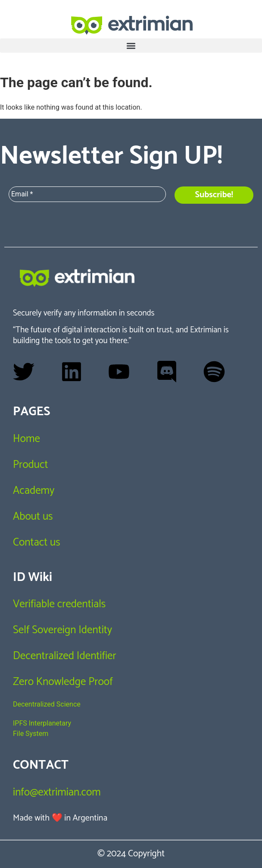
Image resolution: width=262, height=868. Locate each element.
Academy (34, 491)
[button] (131, 46)
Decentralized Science (47, 704)
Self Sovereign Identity (62, 630)
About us (33, 517)
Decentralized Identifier (65, 656)
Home (27, 439)
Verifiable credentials (59, 604)
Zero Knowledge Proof (63, 682)
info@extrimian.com (57, 792)
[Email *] (87, 194)
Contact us (37, 543)
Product (30, 465)
